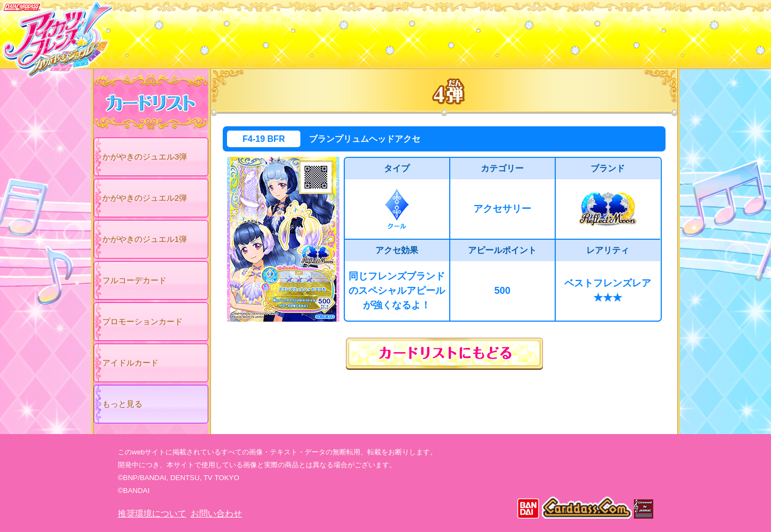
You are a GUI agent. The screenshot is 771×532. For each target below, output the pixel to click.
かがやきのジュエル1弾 (145, 239)
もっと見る (122, 404)
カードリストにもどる (444, 354)
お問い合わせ (216, 514)
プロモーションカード (142, 321)
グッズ (454, 32)
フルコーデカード (134, 280)
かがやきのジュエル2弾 (145, 198)
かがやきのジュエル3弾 (145, 157)
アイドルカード (130, 363)
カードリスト (317, 32)
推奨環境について (152, 514)
